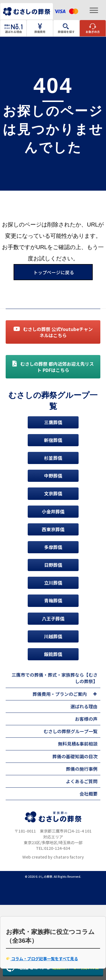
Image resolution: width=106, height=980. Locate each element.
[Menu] (94, 10)
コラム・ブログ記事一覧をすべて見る (42, 959)
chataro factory (69, 857)
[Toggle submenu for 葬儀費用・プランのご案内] (95, 694)
